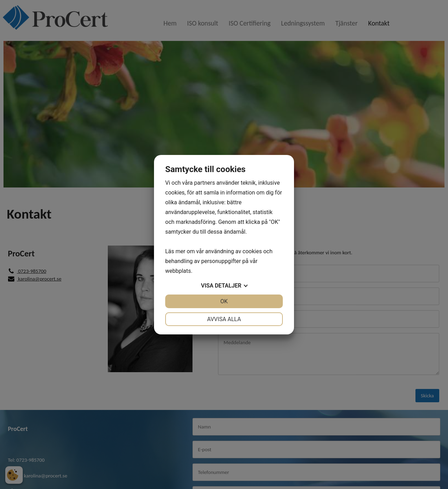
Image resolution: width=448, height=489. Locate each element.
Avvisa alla (224, 319)
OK (224, 301)
